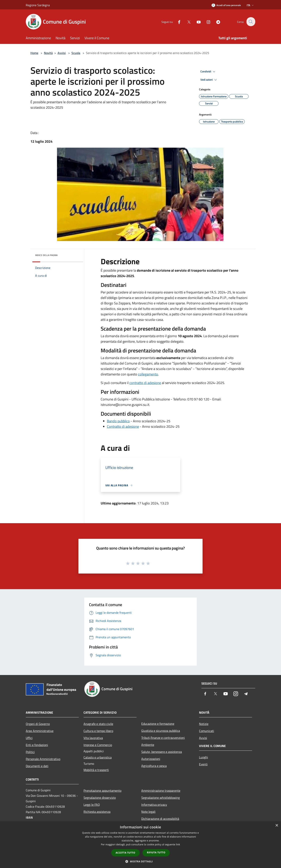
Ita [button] (251, 5)
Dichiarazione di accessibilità (160, 819)
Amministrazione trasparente (161, 791)
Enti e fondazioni (37, 745)
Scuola (76, 53)
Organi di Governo (38, 724)
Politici (30, 752)
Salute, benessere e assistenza (162, 752)
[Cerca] (251, 22)
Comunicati (207, 731)
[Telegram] (216, 22)
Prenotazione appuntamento (102, 791)
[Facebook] (177, 22)
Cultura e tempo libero (98, 731)
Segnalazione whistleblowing (161, 798)
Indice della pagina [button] (46, 255)
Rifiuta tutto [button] (156, 852)
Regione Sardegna (38, 5)
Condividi (208, 72)
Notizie (204, 724)
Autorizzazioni (151, 759)
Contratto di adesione (123, 426)
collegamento (148, 374)
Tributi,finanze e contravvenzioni (163, 738)
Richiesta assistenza (97, 812)
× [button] (277, 826)
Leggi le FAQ (92, 805)
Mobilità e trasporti (96, 770)
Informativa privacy (154, 805)
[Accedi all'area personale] (226, 5)
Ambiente (148, 745)
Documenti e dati (37, 766)
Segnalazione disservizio (100, 798)
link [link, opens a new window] (178, 844)
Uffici (29, 738)
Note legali (148, 812)
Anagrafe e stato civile (98, 724)
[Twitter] (187, 22)
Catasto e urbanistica (98, 757)
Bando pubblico (118, 421)
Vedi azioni (209, 80)
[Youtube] (196, 22)
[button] (140, 861)
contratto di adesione (145, 383)
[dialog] (140, 845)
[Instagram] (206, 22)
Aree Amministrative (40, 731)
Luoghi (204, 757)
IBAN (29, 817)
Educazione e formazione (158, 724)
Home (34, 53)
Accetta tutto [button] (125, 853)
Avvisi (62, 53)
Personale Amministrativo (43, 759)
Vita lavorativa (93, 738)
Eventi (203, 764)
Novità (48, 53)
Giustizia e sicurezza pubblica (161, 731)
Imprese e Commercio (98, 745)
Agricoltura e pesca (154, 766)
